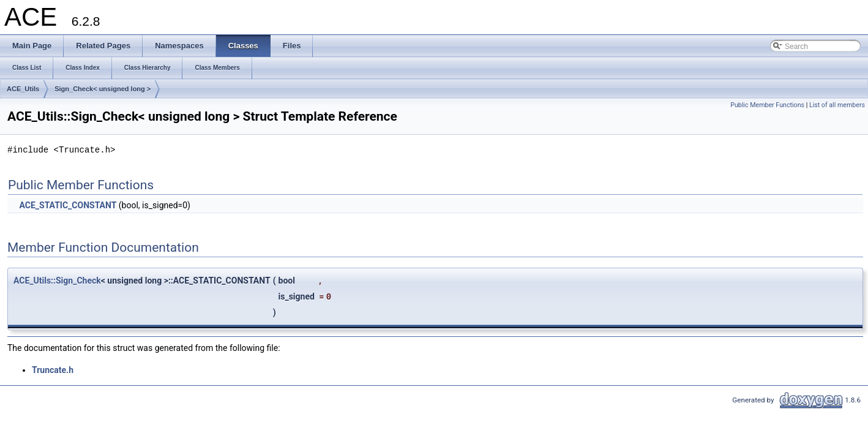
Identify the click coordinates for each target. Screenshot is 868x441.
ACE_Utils (23, 89)
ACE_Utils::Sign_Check (57, 281)
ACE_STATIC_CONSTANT (68, 205)
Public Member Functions (767, 105)
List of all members (837, 105)
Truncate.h (53, 370)
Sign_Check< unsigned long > (103, 89)
